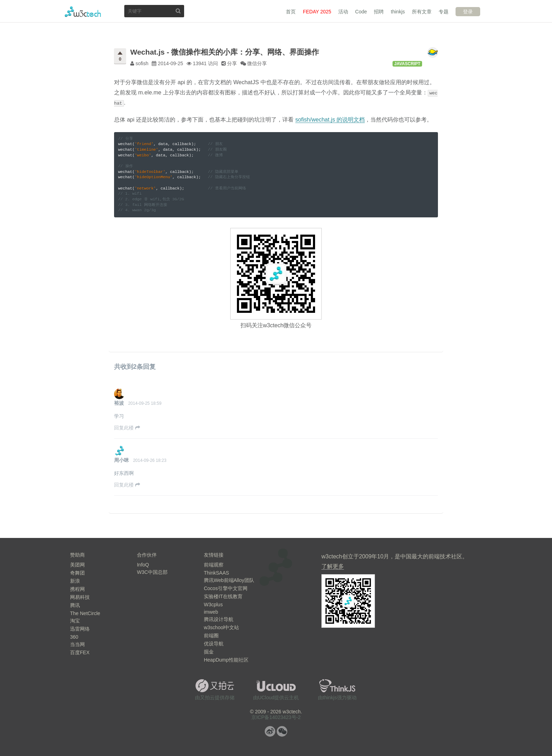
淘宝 (75, 621)
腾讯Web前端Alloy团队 (229, 580)
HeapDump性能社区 (226, 660)
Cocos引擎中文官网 (226, 588)
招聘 (379, 12)
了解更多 (333, 566)
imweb (211, 612)
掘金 (209, 652)
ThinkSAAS (217, 573)
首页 (291, 12)
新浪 (75, 581)
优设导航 (214, 644)
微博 (270, 731)
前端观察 (214, 565)
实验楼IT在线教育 (223, 596)
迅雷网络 (80, 629)
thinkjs (398, 12)
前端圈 (211, 636)
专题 (444, 12)
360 (74, 637)
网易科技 (80, 597)
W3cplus (213, 605)
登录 (468, 12)
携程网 (77, 589)
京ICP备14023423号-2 (276, 717)
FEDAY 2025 (317, 12)
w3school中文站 (221, 627)
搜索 (178, 11)
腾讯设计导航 (219, 619)
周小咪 (121, 460)
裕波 (119, 403)
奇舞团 (77, 573)
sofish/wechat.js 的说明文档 (330, 120)
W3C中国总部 (152, 572)
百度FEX (80, 652)
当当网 (77, 644)
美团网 (77, 565)
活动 (343, 12)
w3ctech (83, 12)
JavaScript (407, 64)
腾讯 (75, 605)
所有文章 (422, 12)
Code (361, 12)
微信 (282, 731)
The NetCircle (85, 613)
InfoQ (143, 565)
